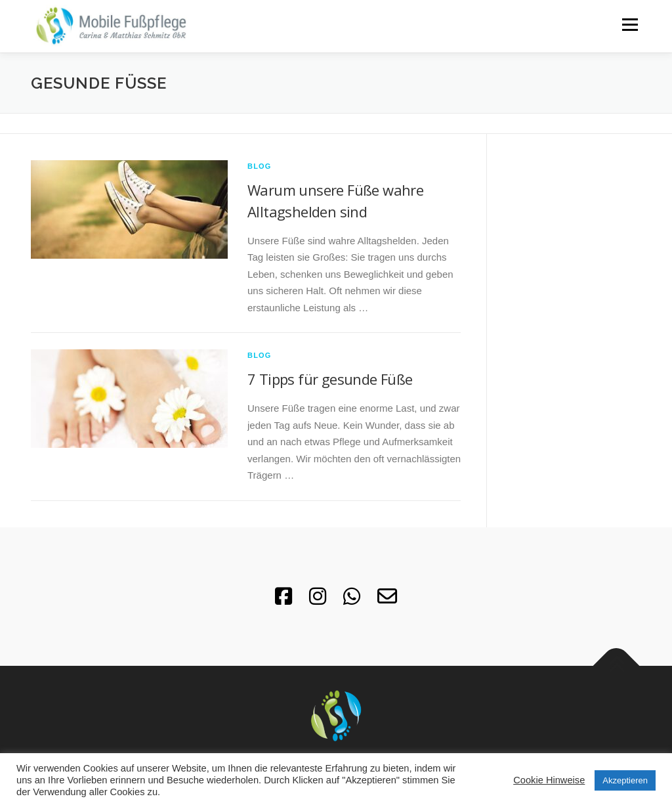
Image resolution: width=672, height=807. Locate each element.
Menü (630, 25)
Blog (260, 166)
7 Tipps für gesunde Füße (330, 379)
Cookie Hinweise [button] (549, 780)
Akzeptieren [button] (625, 780)
